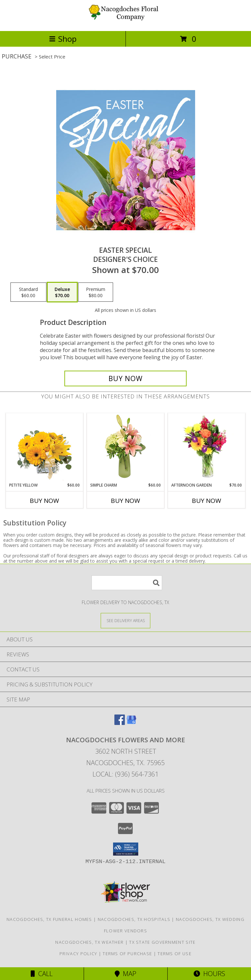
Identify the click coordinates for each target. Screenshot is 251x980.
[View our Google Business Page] (131, 723)
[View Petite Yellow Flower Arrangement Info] (45, 448)
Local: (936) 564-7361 (125, 774)
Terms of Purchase (127, 954)
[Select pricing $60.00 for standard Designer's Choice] (28, 292)
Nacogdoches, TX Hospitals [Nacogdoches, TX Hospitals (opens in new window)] (134, 919)
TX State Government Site (162, 942)
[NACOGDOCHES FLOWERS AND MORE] (125, 21)
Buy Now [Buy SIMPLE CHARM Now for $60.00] (125, 501)
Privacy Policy (78, 954)
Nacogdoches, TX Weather (89, 942)
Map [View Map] (125, 974)
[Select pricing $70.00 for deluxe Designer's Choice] (62, 292)
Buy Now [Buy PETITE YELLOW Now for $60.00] (44, 501)
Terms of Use (175, 954)
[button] (126, 849)
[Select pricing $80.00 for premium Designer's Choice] (96, 292)
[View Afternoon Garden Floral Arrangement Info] (207, 448)
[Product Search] (127, 583)
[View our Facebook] (120, 723)
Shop (63, 39)
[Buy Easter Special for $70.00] (125, 378)
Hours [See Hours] (209, 974)
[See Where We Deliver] (125, 620)
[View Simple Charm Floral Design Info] (125, 448)
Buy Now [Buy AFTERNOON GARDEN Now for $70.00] (207, 501)
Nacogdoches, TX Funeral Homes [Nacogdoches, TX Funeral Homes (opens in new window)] (49, 919)
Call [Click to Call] (42, 974)
